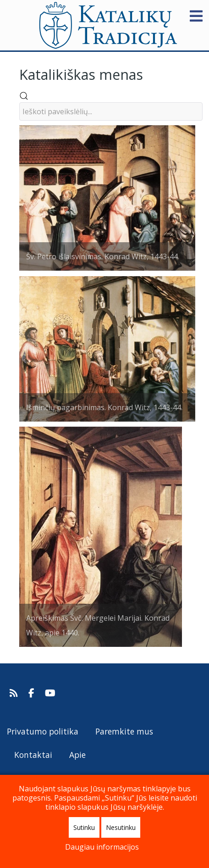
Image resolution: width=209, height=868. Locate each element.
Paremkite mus (124, 731)
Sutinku (84, 827)
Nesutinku (121, 827)
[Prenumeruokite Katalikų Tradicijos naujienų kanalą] (15, 693)
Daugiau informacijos (102, 847)
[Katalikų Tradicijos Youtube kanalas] (50, 693)
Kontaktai (33, 755)
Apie (77, 755)
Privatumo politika (43, 731)
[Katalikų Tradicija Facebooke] (33, 693)
